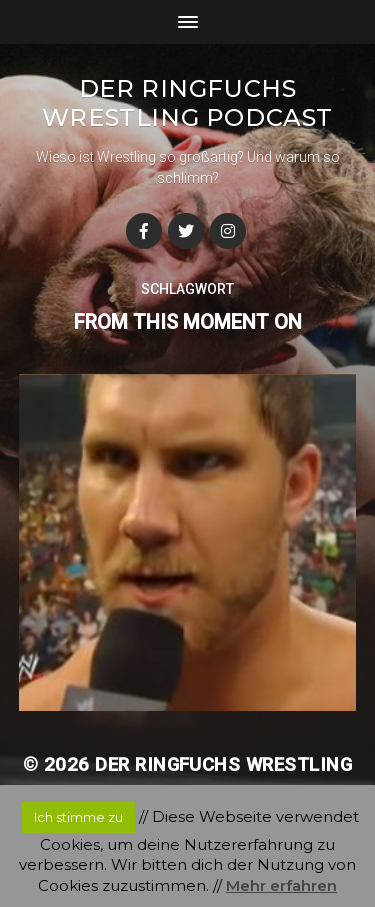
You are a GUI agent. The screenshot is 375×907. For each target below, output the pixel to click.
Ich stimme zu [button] (78, 817)
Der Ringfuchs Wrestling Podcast (187, 103)
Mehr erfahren (281, 885)
